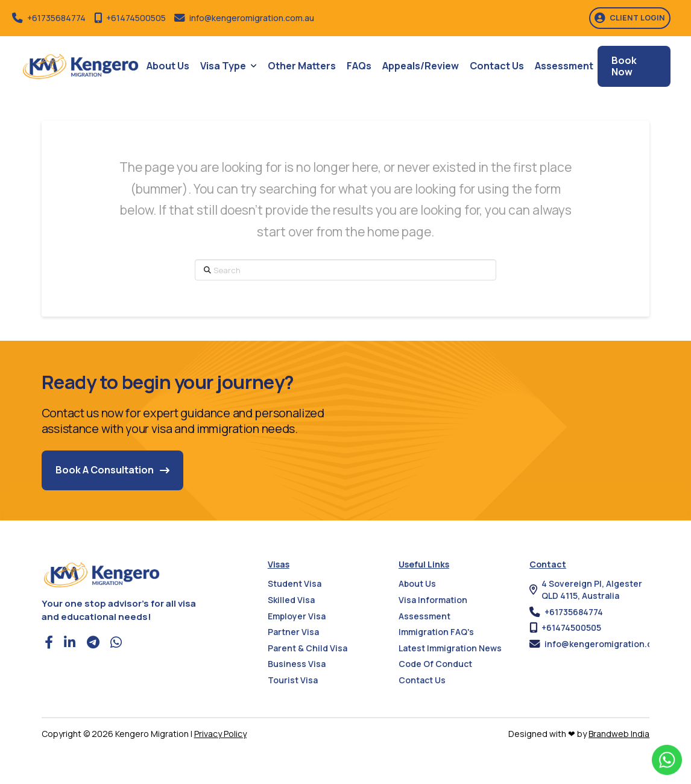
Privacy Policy (220, 734)
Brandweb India (619, 734)
